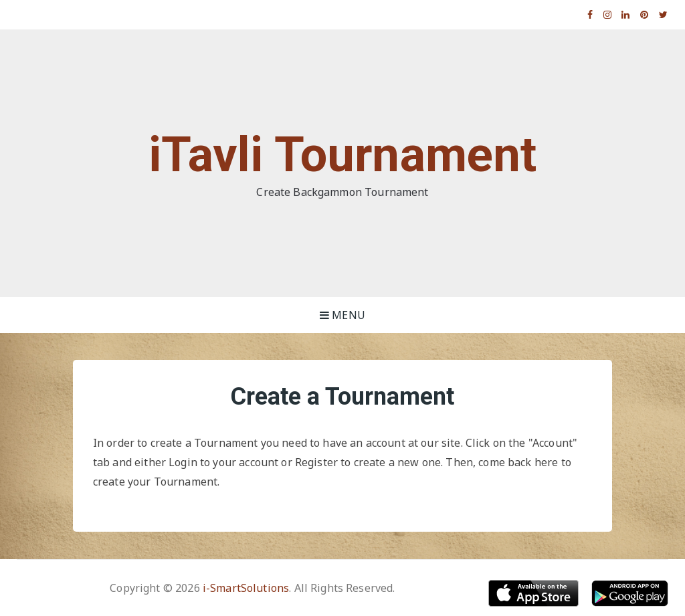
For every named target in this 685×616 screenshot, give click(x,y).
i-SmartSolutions (246, 588)
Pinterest (645, 15)
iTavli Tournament (343, 155)
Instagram (608, 15)
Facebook (590, 15)
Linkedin (626, 15)
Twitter (664, 15)
